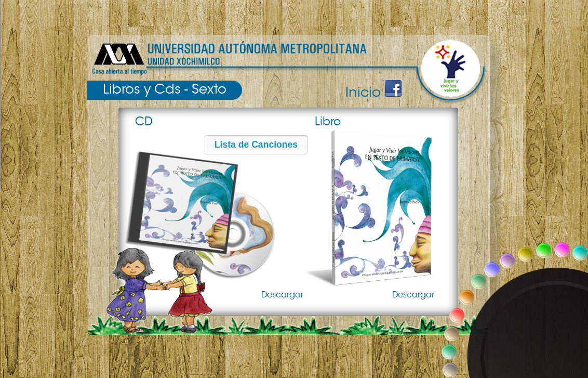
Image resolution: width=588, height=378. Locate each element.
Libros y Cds (142, 89)
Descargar (282, 295)
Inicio (363, 92)
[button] (256, 145)
